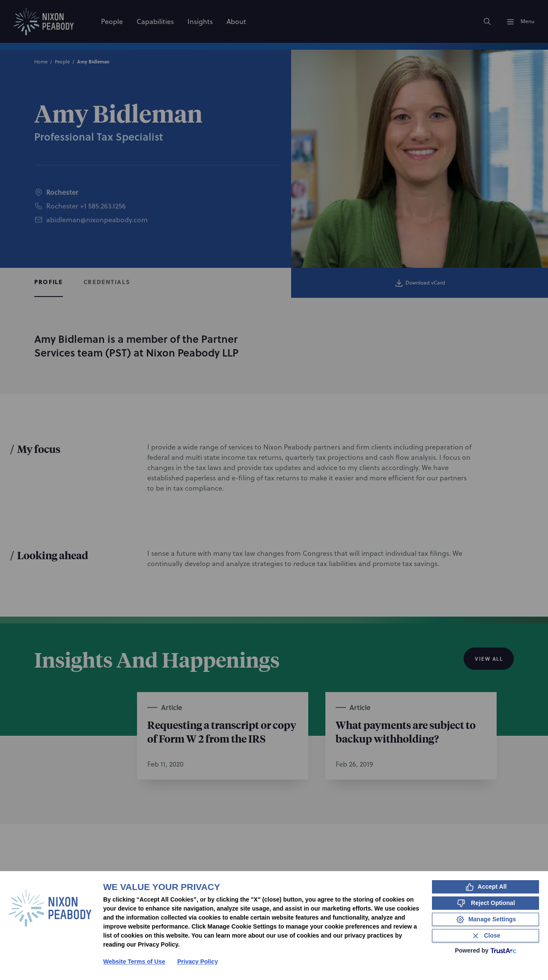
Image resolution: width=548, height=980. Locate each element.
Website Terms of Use (134, 962)
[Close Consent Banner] (485, 936)
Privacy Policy (198, 962)
